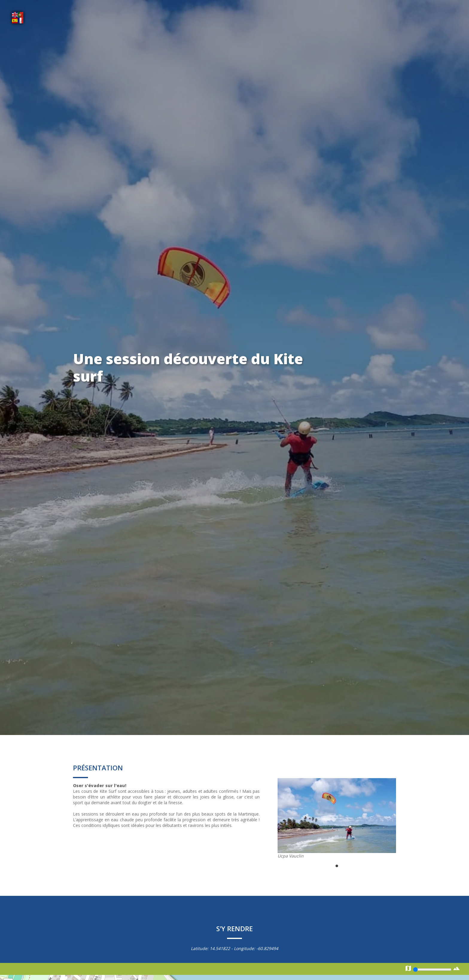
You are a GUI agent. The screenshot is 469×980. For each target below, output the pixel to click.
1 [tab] (337, 866)
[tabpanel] (337, 818)
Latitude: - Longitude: (234, 948)
